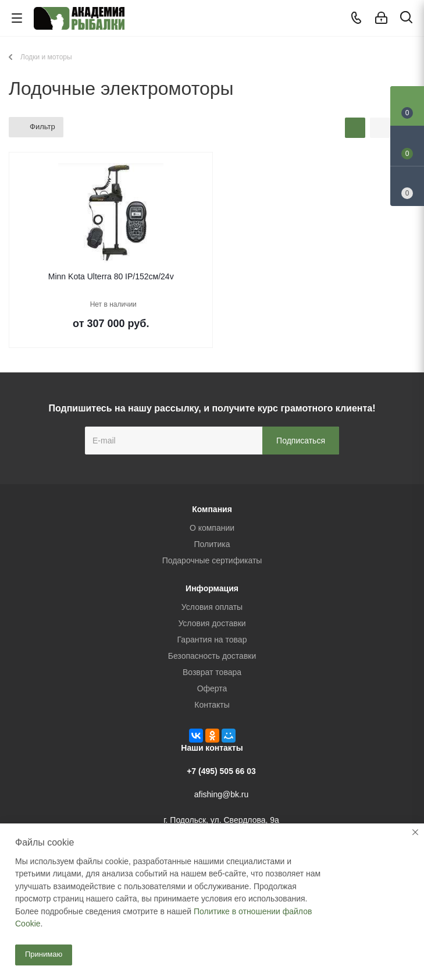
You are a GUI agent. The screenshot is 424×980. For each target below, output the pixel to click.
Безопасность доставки (212, 656)
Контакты (212, 705)
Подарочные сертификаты (212, 560)
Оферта (212, 688)
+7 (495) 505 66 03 (221, 771)
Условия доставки (212, 623)
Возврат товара (212, 672)
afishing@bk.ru (222, 794)
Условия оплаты (212, 607)
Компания (212, 509)
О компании (212, 528)
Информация (212, 588)
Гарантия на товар (212, 640)
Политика (212, 544)
